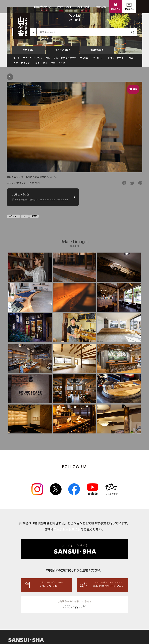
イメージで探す (63, 51)
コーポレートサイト (67, 531)
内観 (131, 60)
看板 (37, 65)
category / (12, 184)
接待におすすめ (69, 60)
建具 (53, 65)
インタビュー (98, 60)
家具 (45, 65)
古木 (25, 218)
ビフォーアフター (117, 60)
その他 (62, 65)
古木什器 (84, 60)
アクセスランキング (33, 60)
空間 (37, 184)
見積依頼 (100, 7)
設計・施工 (65, 7)
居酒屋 (34, 218)
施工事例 (83, 7)
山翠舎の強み (43, 7)
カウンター (27, 65)
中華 (48, 60)
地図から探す (97, 51)
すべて (16, 60)
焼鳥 (56, 60)
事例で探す (29, 51)
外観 (16, 65)
